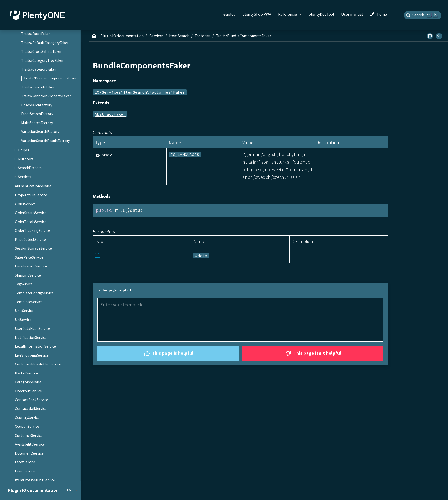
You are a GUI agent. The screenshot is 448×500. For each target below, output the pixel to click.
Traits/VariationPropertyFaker (46, 96)
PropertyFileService (31, 195)
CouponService (27, 426)
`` (97, 255)
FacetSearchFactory (37, 114)
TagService (24, 284)
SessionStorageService (33, 248)
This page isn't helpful (313, 354)
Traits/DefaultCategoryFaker (45, 43)
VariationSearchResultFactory (46, 141)
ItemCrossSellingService (35, 480)
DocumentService (29, 453)
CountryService (27, 417)
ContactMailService (31, 408)
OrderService (25, 204)
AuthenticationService (33, 186)
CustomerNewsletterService (38, 364)
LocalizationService (31, 266)
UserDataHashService (32, 328)
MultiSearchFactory (37, 123)
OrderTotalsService (31, 222)
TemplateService (29, 302)
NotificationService (31, 337)
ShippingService (28, 275)
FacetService (25, 462)
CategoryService (28, 382)
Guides (229, 14)
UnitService (24, 311)
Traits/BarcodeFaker (38, 87)
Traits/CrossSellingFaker (41, 51)
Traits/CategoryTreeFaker (42, 60)
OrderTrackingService (32, 230)
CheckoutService (28, 391)
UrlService (23, 320)
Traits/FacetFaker (36, 34)
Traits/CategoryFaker (39, 69)
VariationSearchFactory (40, 131)
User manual (352, 14)
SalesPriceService (29, 257)
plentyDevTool (321, 14)
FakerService (25, 471)
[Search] (423, 15)
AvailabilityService (30, 444)
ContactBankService (32, 400)
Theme (378, 15)
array (107, 155)
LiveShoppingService (32, 355)
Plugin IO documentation (122, 36)
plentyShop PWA (257, 14)
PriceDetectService (30, 239)
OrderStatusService (31, 213)
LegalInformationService (35, 346)
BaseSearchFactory (37, 105)
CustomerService (29, 435)
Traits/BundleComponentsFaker (50, 78)
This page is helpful (168, 354)
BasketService (26, 373)
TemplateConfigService (34, 293)
